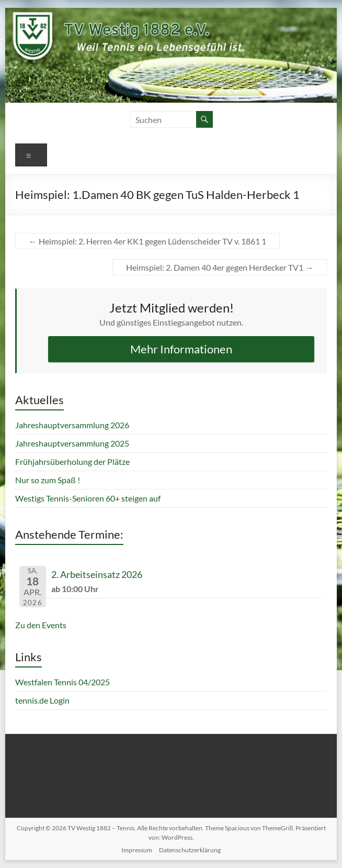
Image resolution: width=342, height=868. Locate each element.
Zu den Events (41, 625)
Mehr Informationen (181, 349)
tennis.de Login (42, 700)
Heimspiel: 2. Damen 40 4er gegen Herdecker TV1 (220, 267)
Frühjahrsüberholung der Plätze (72, 461)
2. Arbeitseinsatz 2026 (97, 574)
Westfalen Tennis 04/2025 (62, 682)
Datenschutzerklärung (190, 850)
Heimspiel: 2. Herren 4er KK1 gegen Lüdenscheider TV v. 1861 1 (147, 241)
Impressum (137, 850)
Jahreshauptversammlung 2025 (72, 443)
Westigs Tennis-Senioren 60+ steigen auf (88, 498)
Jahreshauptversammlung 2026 (72, 425)
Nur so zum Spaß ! (48, 480)
